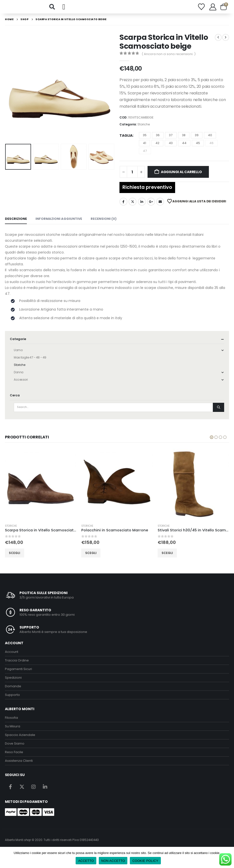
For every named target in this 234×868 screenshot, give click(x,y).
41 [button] (144, 148)
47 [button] (145, 156)
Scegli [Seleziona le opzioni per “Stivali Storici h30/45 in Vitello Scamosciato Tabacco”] (167, 558)
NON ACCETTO (113, 861)
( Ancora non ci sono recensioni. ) (169, 59)
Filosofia (11, 723)
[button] (52, 9)
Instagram (33, 792)
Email (160, 207)
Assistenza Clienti (19, 766)
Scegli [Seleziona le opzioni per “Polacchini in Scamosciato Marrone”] (91, 558)
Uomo (18, 355)
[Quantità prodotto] (132, 177)
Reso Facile (14, 757)
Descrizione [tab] (16, 224)
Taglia (126, 141)
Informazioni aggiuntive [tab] (59, 224)
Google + (151, 207)
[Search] (218, 413)
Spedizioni (13, 683)
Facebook (123, 207)
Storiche (144, 129)
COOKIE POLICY (145, 861)
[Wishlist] (201, 9)
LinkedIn (142, 207)
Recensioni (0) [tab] (104, 224)
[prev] (218, 43)
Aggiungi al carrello (181, 177)
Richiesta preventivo (147, 192)
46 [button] (211, 148)
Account (12, 657)
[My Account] (213, 9)
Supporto (12, 700)
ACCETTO (86, 861)
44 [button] (184, 148)
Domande (13, 692)
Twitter (133, 207)
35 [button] (145, 140)
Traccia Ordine (17, 666)
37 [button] (171, 140)
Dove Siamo (15, 749)
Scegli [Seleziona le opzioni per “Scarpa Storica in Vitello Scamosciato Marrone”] (15, 558)
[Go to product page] (41, 489)
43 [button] (171, 148)
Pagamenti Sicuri (18, 674)
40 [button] (210, 140)
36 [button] (158, 140)
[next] (226, 43)
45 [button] (198, 148)
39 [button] (197, 140)
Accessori (21, 385)
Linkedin (45, 792)
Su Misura (13, 731)
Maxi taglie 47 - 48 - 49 (30, 363)
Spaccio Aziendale (20, 740)
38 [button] (184, 140)
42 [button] (157, 148)
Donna (19, 378)
